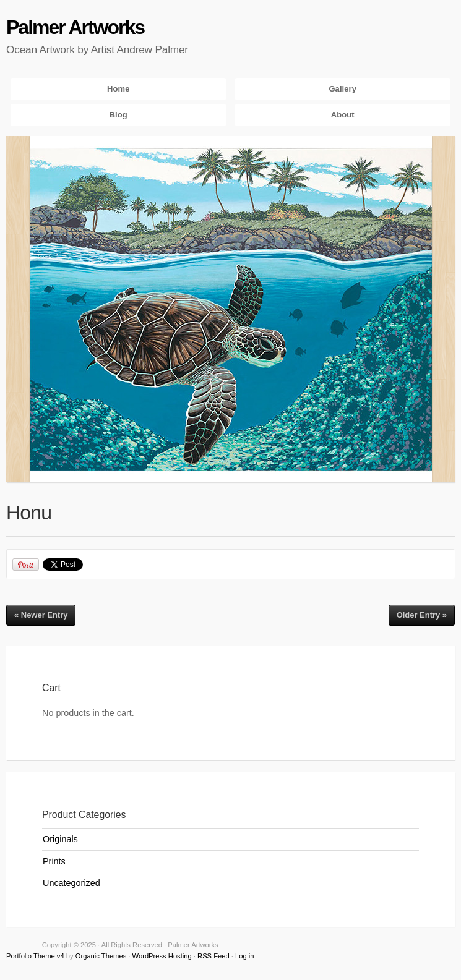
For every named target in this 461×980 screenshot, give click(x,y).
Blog (118, 115)
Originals (60, 839)
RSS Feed (213, 956)
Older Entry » (422, 615)
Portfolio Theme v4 (35, 956)
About (343, 115)
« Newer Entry (41, 615)
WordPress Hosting (162, 956)
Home (118, 89)
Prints (54, 861)
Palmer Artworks (75, 27)
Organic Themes (101, 956)
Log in (244, 956)
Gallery (343, 89)
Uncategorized (71, 883)
